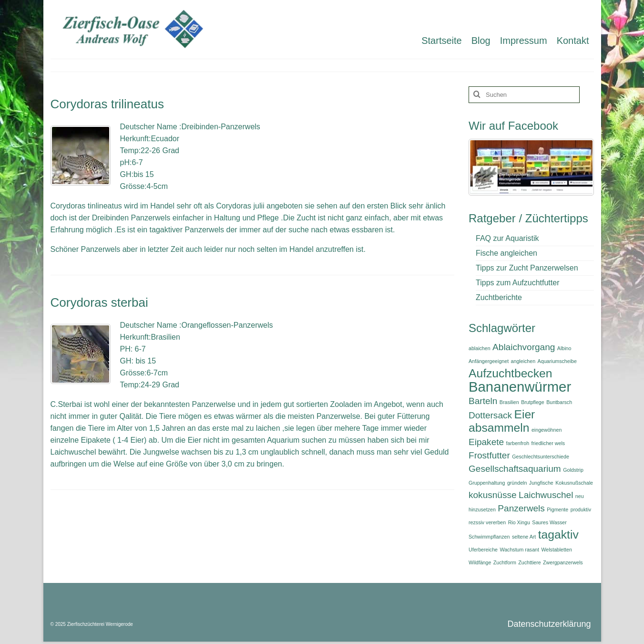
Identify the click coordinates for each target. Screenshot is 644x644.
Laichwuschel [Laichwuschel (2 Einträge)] (546, 495)
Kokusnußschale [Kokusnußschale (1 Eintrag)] (574, 483)
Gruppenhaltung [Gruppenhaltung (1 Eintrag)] (487, 483)
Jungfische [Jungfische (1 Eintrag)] (541, 483)
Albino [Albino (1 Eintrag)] (564, 348)
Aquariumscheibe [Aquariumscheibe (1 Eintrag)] (557, 361)
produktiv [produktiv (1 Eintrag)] (581, 509)
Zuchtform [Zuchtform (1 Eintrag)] (505, 562)
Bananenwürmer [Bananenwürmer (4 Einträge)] (520, 387)
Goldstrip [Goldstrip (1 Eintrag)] (573, 470)
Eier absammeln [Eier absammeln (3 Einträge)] (502, 421)
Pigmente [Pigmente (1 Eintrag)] (557, 509)
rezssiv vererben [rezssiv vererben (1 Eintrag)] (487, 522)
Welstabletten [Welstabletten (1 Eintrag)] (556, 550)
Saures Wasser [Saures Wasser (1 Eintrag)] (549, 522)
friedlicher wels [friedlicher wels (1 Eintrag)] (548, 443)
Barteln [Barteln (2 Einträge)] (483, 401)
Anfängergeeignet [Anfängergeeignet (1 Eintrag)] (489, 361)
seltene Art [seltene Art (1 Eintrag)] (524, 537)
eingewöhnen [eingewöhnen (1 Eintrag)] (547, 430)
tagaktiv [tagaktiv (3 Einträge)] (558, 535)
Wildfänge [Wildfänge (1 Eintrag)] (480, 562)
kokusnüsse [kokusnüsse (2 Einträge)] (493, 495)
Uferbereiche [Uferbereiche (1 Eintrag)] (483, 550)
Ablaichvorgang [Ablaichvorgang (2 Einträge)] (524, 347)
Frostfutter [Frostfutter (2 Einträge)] (489, 455)
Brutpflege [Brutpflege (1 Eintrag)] (533, 402)
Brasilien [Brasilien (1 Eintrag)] (509, 402)
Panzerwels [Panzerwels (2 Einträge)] (521, 508)
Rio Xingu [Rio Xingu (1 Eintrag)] (519, 522)
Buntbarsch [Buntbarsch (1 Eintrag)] (559, 402)
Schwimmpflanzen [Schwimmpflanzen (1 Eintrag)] (489, 537)
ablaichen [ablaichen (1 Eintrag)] (480, 348)
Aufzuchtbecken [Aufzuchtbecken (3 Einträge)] (510, 373)
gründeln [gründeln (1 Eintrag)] (517, 483)
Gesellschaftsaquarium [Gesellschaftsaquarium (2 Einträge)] (515, 469)
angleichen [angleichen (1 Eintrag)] (523, 361)
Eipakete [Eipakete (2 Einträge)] (486, 442)
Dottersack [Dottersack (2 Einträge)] (490, 415)
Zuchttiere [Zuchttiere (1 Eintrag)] (529, 562)
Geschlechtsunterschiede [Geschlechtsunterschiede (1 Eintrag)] (541, 457)
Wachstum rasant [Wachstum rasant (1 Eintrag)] (519, 550)
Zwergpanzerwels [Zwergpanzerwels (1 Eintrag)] (563, 562)
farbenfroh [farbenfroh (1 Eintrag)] (518, 443)
